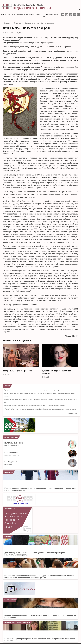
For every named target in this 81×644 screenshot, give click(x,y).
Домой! (8, 527)
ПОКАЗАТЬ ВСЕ (74, 414)
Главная (4, 15)
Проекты (38, 15)
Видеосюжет (9, 472)
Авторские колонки (11, 437)
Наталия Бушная (12, 454)
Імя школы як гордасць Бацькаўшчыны (17, 622)
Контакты (50, 15)
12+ (79, 15)
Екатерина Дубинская (14, 444)
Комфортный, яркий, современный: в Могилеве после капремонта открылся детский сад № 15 (35, 406)
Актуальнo (11, 15)
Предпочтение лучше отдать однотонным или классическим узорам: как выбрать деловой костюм (37, 390)
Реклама (57, 15)
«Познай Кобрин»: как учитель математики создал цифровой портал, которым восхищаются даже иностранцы (40, 409)
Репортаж (8, 537)
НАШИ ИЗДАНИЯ (9, 509)
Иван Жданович (11, 463)
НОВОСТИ (7, 386)
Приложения (30, 15)
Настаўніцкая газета (16, 513)
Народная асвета (14, 517)
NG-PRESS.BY (12, 520)
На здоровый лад (10, 600)
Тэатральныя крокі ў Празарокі (18, 371)
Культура (20, 33)
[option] (21, 360)
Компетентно (20, 15)
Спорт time (10, 523)
